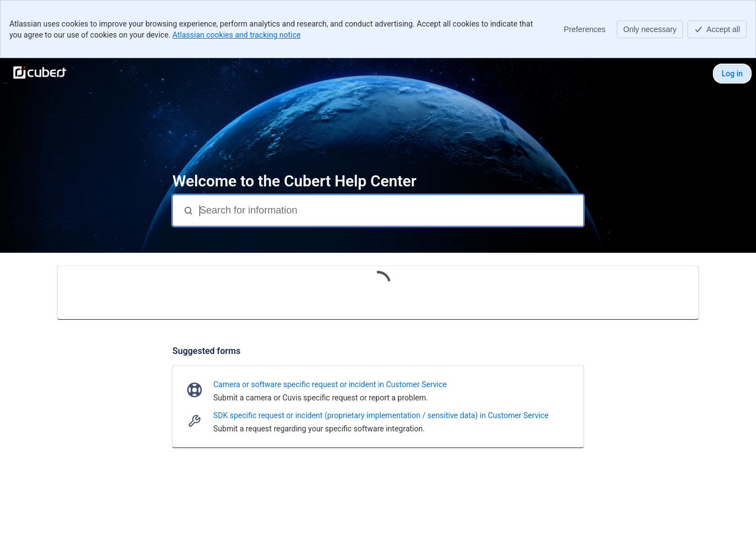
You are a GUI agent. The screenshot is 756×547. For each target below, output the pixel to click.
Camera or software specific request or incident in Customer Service (330, 384)
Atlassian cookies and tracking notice (237, 35)
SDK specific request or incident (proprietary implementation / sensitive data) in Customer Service (381, 415)
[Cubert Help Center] (40, 74)
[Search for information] (390, 210)
